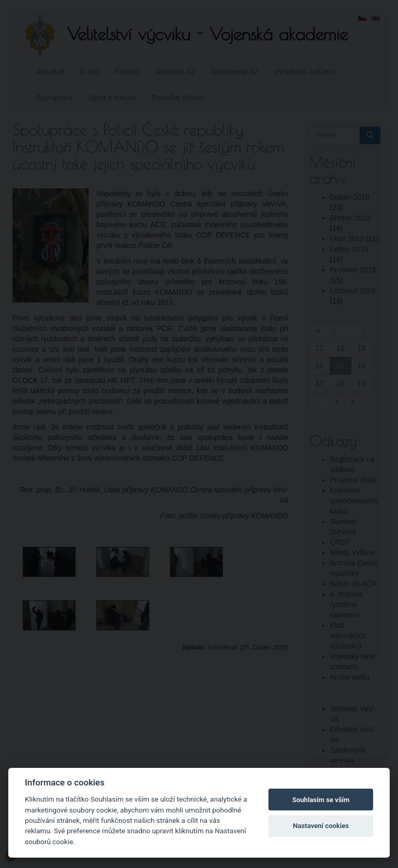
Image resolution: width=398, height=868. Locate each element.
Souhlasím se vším (321, 800)
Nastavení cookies (321, 826)
